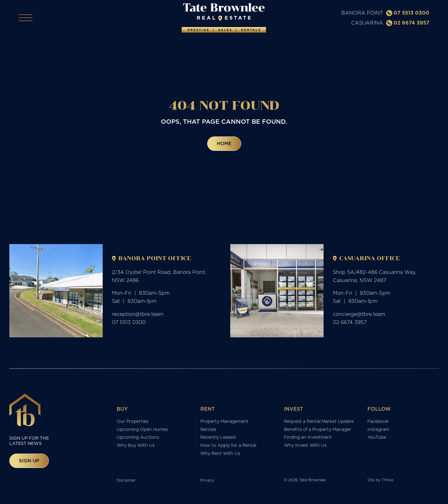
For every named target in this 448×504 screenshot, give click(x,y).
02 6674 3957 (408, 23)
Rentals (208, 431)
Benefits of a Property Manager (318, 431)
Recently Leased (218, 439)
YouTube (377, 439)
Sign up (29, 462)
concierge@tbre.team (359, 316)
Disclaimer (126, 482)
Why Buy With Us (136, 447)
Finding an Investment (308, 439)
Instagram (378, 431)
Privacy (207, 482)
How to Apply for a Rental (228, 447)
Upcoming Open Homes (142, 431)
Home (224, 145)
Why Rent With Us (220, 455)
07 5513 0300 (408, 13)
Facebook (378, 423)
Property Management (224, 423)
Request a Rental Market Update (319, 423)
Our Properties (133, 423)
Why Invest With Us (305, 447)
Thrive (387, 481)
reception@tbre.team (138, 316)
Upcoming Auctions (138, 439)
